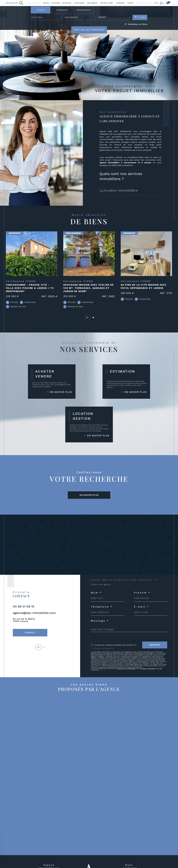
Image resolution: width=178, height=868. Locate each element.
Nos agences (92, 3)
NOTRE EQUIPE (79, 3)
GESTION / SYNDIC (107, 3)
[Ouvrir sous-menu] (49, 3)
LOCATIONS (55, 3)
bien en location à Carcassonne (143, 195)
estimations (84, 10)
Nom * (96, 593)
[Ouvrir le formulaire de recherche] (140, 17)
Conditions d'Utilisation (148, 669)
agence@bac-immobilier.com (34, 613)
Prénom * (142, 593)
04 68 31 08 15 (24, 606)
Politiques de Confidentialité (126, 669)
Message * (100, 621)
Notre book (67, 3)
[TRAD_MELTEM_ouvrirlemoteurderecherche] (14, 3)
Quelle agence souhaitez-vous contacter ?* (124, 580)
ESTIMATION (120, 3)
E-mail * (142, 607)
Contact (131, 3)
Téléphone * (102, 607)
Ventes (46, 3)
